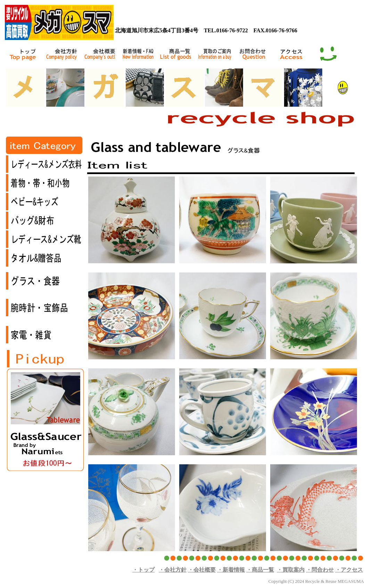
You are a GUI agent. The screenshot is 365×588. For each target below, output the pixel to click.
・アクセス (349, 570)
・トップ (143, 570)
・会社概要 (202, 570)
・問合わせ (320, 570)
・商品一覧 (260, 570)
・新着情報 (231, 570)
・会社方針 (173, 570)
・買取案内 (291, 570)
